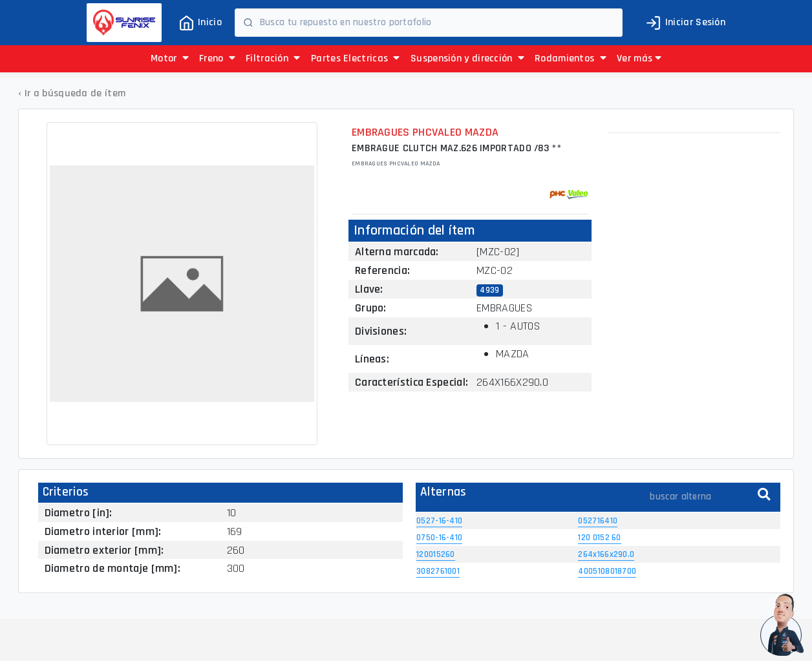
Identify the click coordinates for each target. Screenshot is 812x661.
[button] (639, 59)
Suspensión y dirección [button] (467, 58)
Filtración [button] (273, 58)
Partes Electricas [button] (356, 58)
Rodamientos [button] (571, 58)
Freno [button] (217, 58)
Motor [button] (170, 58)
